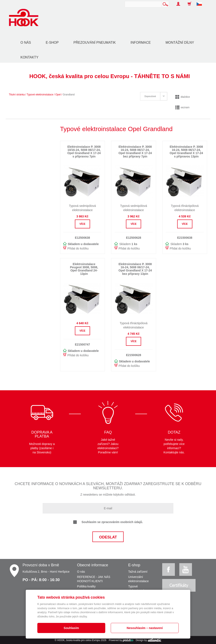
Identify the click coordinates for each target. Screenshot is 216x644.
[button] (201, 2)
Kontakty (29, 57)
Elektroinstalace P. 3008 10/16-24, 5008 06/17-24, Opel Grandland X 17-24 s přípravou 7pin (84, 152)
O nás (26, 43)
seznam (182, 107)
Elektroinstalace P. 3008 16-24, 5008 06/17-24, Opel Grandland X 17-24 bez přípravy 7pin (135, 152)
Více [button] (82, 224)
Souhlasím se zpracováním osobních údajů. (108, 522)
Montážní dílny (180, 43)
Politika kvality (86, 586)
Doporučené (150, 96)
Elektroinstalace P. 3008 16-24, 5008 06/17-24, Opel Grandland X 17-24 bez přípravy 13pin (135, 269)
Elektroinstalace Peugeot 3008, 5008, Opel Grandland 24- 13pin (84, 269)
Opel (58, 95)
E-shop (52, 43)
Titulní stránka (17, 95)
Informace (141, 43)
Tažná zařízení (138, 572)
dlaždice (183, 97)
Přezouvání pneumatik (95, 43)
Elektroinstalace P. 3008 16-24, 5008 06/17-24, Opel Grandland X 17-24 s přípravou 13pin (186, 152)
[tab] (154, 96)
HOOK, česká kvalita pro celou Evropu (79, 640)
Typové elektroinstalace (40, 95)
